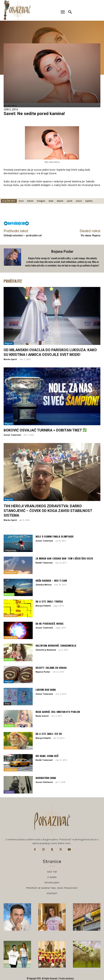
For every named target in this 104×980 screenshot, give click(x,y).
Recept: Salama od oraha (51, 668)
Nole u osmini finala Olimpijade (55, 536)
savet (70, 201)
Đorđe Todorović (44, 563)
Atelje (7, 704)
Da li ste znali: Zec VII (49, 734)
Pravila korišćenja (66, 978)
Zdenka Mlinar (44, 585)
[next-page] (12, 529)
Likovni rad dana (46, 690)
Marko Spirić (10, 359)
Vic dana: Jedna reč (47, 756)
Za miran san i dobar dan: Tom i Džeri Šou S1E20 (64, 558)
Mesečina (9, 594)
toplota (89, 201)
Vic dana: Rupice (91, 235)
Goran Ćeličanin (44, 782)
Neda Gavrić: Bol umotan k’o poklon (58, 712)
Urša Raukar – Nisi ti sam (51, 580)
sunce (79, 201)
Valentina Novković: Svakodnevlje (56, 645)
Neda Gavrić (42, 716)
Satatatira (9, 792)
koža (51, 201)
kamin (30, 201)
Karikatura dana (46, 778)
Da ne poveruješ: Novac (50, 623)
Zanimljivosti (11, 572)
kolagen (41, 201)
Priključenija (10, 550)
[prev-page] (6, 529)
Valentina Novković (46, 650)
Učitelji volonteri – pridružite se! (23, 235)
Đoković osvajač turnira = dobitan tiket (45, 430)
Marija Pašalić (43, 606)
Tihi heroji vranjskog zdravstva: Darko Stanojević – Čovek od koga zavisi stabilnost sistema (48, 511)
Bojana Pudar (62, 251)
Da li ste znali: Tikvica (49, 601)
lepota (60, 201)
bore (21, 201)
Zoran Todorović (12, 435)
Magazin (9, 343)
